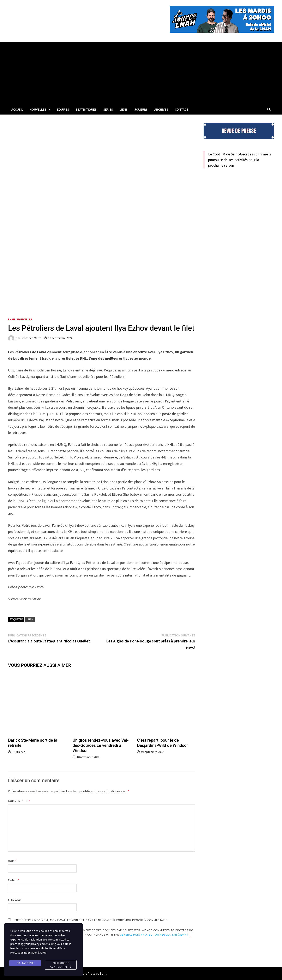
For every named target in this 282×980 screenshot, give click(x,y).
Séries (108, 109)
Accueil (17, 109)
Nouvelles (38, 109)
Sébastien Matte (31, 338)
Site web (15, 900)
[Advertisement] (141, 73)
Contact (182, 109)
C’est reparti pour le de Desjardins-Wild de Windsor (162, 743)
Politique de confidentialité (61, 965)
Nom (12, 861)
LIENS (124, 109)
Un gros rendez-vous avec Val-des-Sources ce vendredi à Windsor (101, 745)
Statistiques (86, 109)
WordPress (88, 973)
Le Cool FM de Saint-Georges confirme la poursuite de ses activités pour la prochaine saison (240, 160)
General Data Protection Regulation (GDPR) (154, 935)
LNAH (11, 319)
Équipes (63, 109)
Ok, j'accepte (25, 963)
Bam (103, 973)
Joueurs (141, 109)
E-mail (14, 880)
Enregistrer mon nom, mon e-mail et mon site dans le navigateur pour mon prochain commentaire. (91, 920)
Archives (161, 109)
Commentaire (19, 801)
